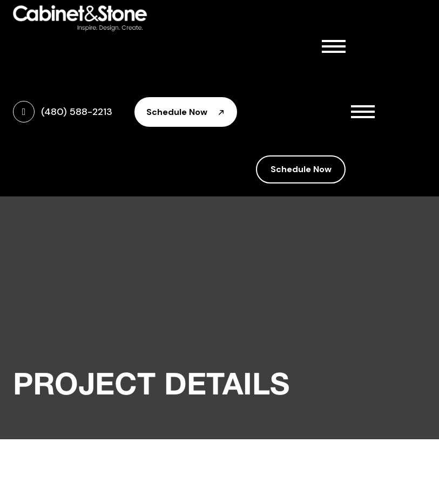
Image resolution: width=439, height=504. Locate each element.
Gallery (277, 138)
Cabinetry (305, 91)
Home (275, 43)
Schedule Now (186, 112)
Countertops (305, 114)
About (305, 67)
